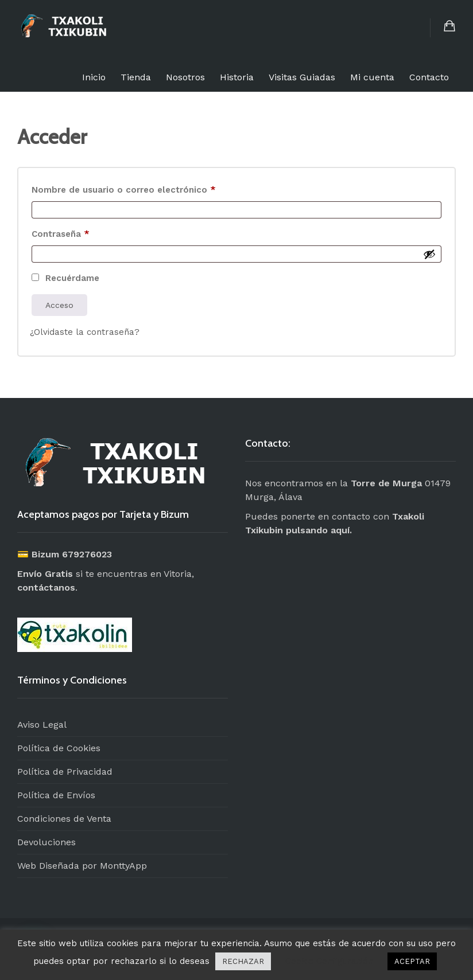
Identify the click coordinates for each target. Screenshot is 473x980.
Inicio (94, 77)
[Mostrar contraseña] (429, 254)
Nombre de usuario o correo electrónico (148, 188)
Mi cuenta (372, 77)
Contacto (429, 77)
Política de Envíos (56, 795)
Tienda (136, 77)
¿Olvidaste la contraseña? (85, 332)
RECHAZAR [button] (243, 961)
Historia (237, 77)
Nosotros (185, 77)
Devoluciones (46, 842)
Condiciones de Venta (64, 819)
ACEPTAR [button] (412, 961)
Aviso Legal (42, 725)
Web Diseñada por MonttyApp (82, 866)
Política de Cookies (59, 748)
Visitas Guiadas (302, 77)
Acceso (59, 305)
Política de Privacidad (65, 772)
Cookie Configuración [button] (329, 961)
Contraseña (85, 232)
